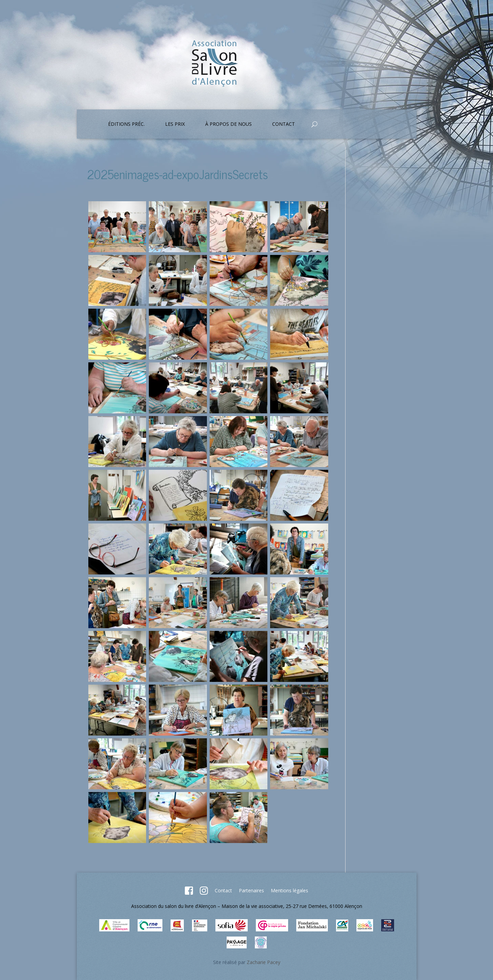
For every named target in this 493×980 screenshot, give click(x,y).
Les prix (175, 124)
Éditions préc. (126, 124)
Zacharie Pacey (263, 962)
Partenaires (251, 890)
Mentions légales (289, 890)
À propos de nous (228, 124)
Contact (284, 124)
